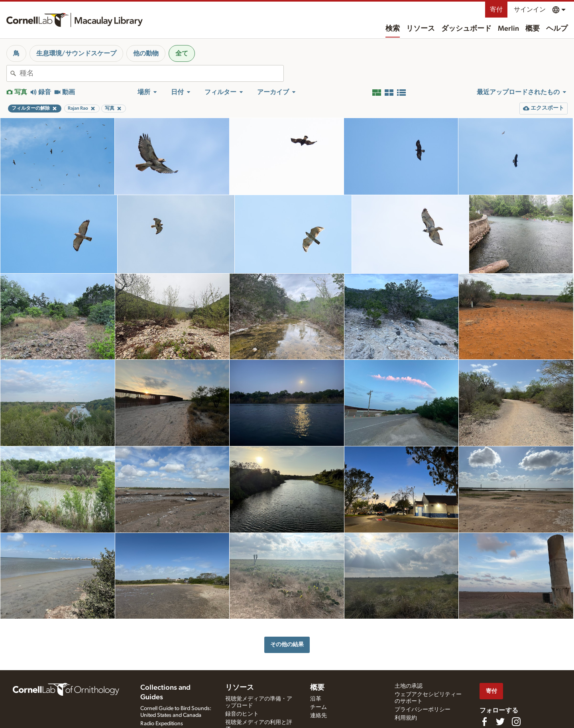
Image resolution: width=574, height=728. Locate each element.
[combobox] (151, 73)
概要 (533, 29)
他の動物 (146, 53)
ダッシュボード (466, 29)
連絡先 (318, 716)
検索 (393, 29)
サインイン (530, 10)
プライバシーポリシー (423, 710)
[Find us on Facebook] (484, 722)
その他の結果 (287, 644)
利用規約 (406, 718)
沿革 (316, 699)
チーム (318, 707)
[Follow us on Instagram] (516, 722)
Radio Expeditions (162, 724)
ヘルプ (557, 29)
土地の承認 (409, 686)
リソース (421, 29)
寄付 (496, 10)
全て (182, 53)
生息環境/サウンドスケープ (76, 53)
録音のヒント (242, 714)
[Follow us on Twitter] (500, 722)
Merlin (508, 29)
